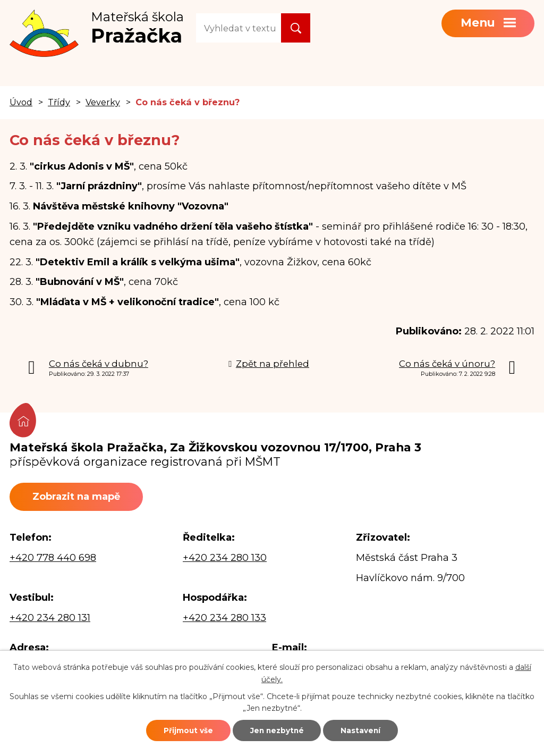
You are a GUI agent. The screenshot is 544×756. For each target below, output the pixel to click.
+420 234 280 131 (50, 619)
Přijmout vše (180, 729)
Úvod (21, 102)
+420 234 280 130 (225, 559)
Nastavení (369, 729)
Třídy (59, 102)
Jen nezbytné (277, 729)
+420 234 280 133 (224, 619)
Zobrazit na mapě (80, 497)
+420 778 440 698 (53, 559)
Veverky (103, 102)
